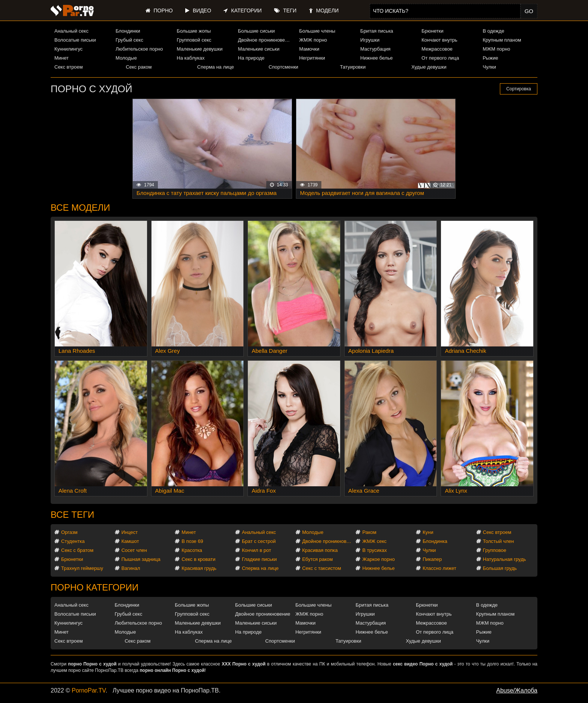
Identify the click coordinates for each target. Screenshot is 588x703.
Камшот (130, 541)
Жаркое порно (378, 559)
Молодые (126, 58)
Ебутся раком (318, 559)
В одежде (493, 31)
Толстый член (499, 541)
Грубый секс (129, 40)
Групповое (495, 550)
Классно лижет (439, 568)
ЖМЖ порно (313, 40)
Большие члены (317, 31)
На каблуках (190, 58)
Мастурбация (376, 49)
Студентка (73, 541)
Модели (324, 10)
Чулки (489, 67)
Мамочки (309, 49)
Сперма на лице (216, 67)
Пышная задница (141, 559)
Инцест (130, 532)
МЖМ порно (496, 49)
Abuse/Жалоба (517, 690)
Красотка (192, 550)
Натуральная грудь (505, 559)
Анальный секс (71, 31)
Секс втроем (69, 67)
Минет (61, 58)
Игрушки (370, 40)
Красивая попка (320, 550)
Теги (285, 10)
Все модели (80, 208)
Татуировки (353, 67)
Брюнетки (432, 31)
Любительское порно (139, 49)
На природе (251, 58)
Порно (159, 10)
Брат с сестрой (259, 541)
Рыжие (490, 58)
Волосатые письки (75, 40)
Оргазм (69, 532)
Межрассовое (437, 49)
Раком (369, 532)
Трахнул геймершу (82, 568)
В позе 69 (192, 541)
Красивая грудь (199, 568)
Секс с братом (77, 550)
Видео (198, 10)
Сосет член (134, 550)
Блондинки (128, 31)
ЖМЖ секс (374, 541)
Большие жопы (194, 31)
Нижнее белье (376, 58)
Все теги (72, 515)
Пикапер (432, 559)
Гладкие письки (259, 559)
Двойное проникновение (265, 40)
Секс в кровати (198, 559)
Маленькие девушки (199, 49)
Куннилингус (68, 49)
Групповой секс (194, 40)
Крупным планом (502, 40)
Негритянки (312, 58)
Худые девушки (429, 67)
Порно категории (94, 587)
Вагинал (131, 568)
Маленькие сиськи (259, 49)
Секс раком (139, 67)
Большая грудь (500, 568)
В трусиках (374, 550)
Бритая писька (377, 31)
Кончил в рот (256, 550)
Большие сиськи (256, 31)
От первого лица (440, 58)
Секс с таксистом (322, 568)
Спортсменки (283, 67)
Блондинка (435, 541)
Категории (242, 10)
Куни (428, 532)
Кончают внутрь (439, 40)
